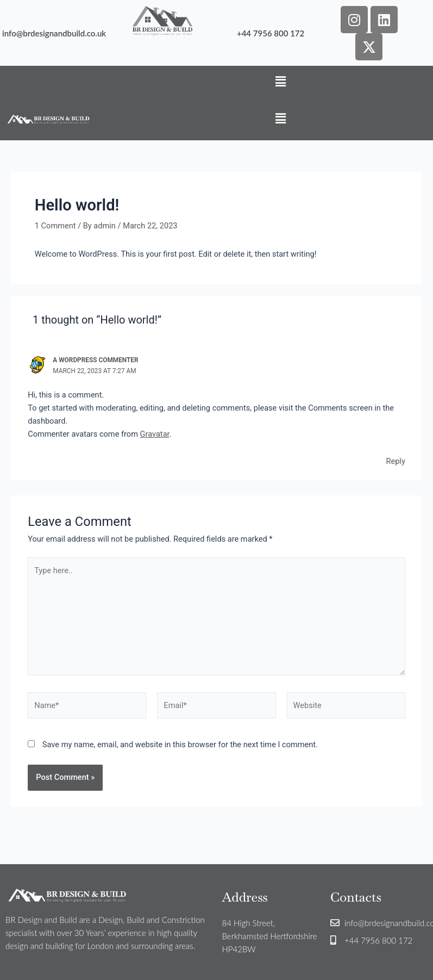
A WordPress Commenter (95, 360)
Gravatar (155, 434)
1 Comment (55, 226)
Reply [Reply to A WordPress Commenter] (395, 461)
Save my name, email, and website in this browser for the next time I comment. (180, 745)
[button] (281, 82)
